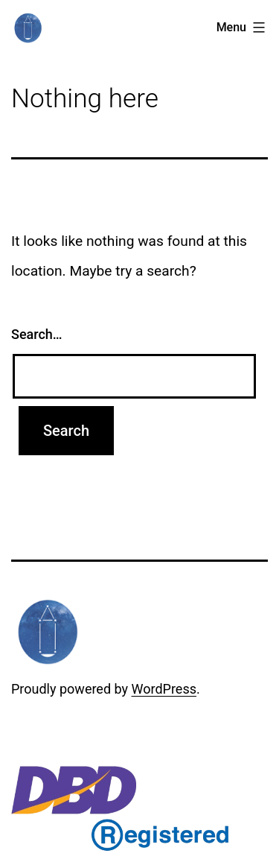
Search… (37, 334)
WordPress (164, 689)
